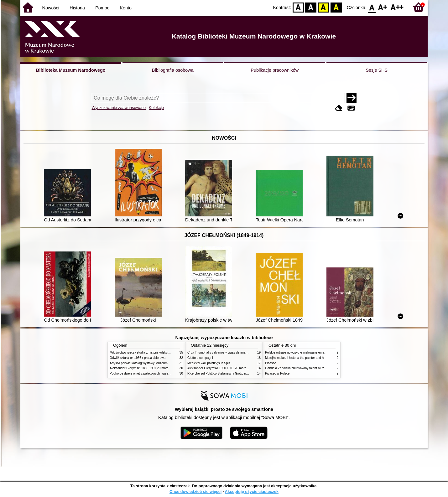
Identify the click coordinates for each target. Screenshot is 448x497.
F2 (397, 7)
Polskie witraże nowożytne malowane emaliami (298, 352)
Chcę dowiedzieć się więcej (195, 492)
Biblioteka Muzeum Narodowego (71, 70)
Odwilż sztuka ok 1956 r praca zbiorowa (138, 358)
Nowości (51, 8)
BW (311, 7)
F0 (372, 7)
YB (323, 7)
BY (336, 7)
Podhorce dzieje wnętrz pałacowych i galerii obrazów (147, 373)
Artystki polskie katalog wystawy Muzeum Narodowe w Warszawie (156, 363)
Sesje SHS (377, 70)
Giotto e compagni (200, 358)
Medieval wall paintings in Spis (209, 363)
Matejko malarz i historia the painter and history (298, 358)
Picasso (271, 363)
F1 (383, 7)
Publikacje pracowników (275, 70)
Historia (77, 8)
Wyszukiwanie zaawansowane (119, 108)
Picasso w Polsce (277, 373)
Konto (126, 8)
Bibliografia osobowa (173, 70)
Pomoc (102, 8)
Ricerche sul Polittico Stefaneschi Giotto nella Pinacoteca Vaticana (234, 373)
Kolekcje (156, 108)
